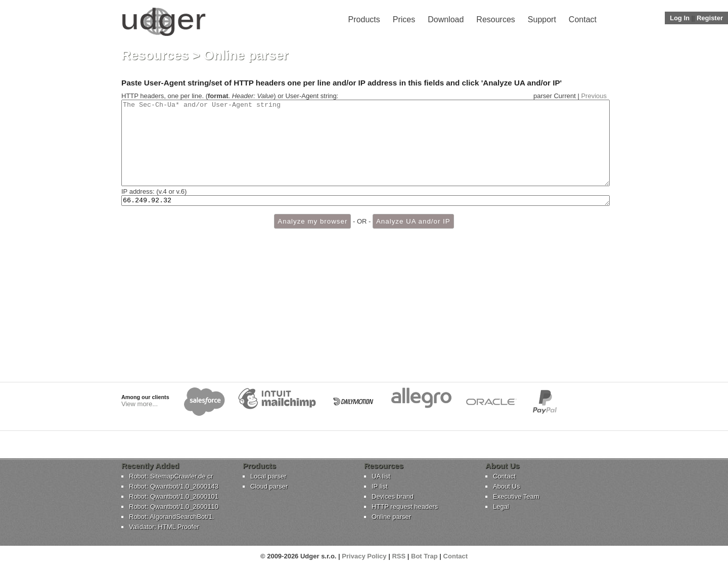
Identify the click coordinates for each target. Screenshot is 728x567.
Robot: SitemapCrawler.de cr (171, 476)
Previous (594, 96)
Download (446, 19)
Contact (583, 19)
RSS (399, 556)
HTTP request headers (405, 507)
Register (710, 18)
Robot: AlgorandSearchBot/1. (171, 517)
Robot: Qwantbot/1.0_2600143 (174, 486)
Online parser (391, 517)
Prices (404, 19)
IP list (380, 486)
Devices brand (393, 496)
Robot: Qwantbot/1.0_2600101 (174, 496)
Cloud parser (269, 486)
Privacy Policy (364, 556)
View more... (140, 404)
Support (542, 19)
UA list (381, 476)
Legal (501, 507)
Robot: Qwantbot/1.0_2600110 (174, 507)
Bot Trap (424, 556)
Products (364, 19)
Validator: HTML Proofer (164, 527)
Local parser (268, 476)
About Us (506, 486)
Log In (680, 18)
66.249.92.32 (366, 218)
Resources (495, 19)
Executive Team (516, 496)
